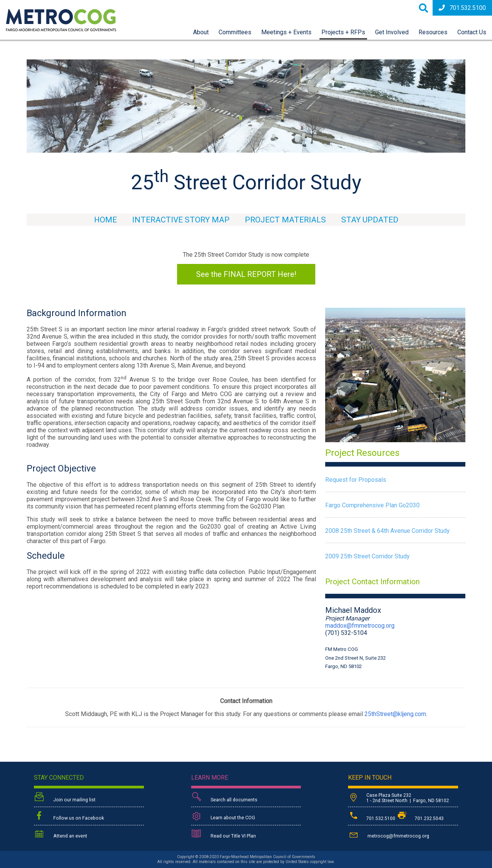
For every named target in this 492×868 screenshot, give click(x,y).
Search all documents (224, 798)
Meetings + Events (286, 32)
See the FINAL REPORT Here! (246, 274)
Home (105, 220)
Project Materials (285, 220)
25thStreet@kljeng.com (395, 714)
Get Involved (392, 32)
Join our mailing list (65, 798)
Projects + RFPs (343, 32)
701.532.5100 (462, 8)
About (201, 32)
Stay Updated (370, 220)
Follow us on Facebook (69, 816)
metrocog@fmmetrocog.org (389, 835)
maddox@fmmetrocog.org (360, 626)
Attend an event (61, 835)
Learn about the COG (223, 816)
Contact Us (472, 32)
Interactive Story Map (181, 220)
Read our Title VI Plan (224, 834)
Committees (235, 32)
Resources (433, 32)
